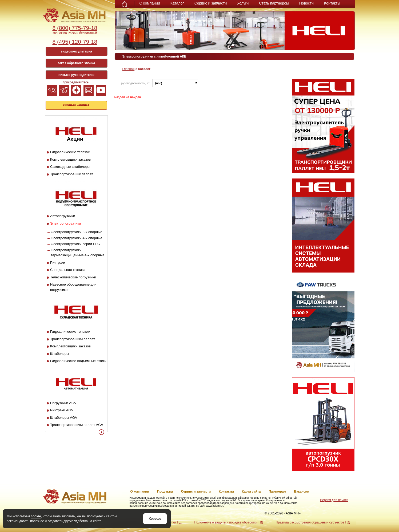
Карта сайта (251, 492)
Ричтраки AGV (62, 410)
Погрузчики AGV (63, 403)
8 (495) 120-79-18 (75, 42)
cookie (36, 516)
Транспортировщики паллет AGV (77, 425)
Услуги (243, 3)
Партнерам (277, 492)
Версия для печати (334, 500)
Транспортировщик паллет (72, 174)
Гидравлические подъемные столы (78, 361)
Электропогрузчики (65, 223)
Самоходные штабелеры (70, 167)
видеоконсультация (76, 51)
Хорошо (155, 519)
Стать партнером (274, 3)
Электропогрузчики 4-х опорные (77, 238)
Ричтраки (58, 263)
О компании (150, 3)
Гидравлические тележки (70, 152)
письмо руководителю (76, 75)
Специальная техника (68, 270)
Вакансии (302, 492)
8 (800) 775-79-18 (75, 28)
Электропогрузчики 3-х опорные (77, 232)
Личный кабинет (76, 105)
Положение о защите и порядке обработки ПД (228, 522)
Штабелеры (59, 354)
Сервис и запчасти (211, 3)
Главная (129, 69)
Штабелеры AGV (64, 418)
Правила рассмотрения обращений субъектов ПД (313, 522)
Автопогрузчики (63, 216)
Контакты (332, 3)
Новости (306, 3)
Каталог (177, 3)
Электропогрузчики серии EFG (76, 244)
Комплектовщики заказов (70, 159)
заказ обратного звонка (77, 63)
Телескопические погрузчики (73, 277)
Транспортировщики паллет (73, 339)
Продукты (165, 492)
